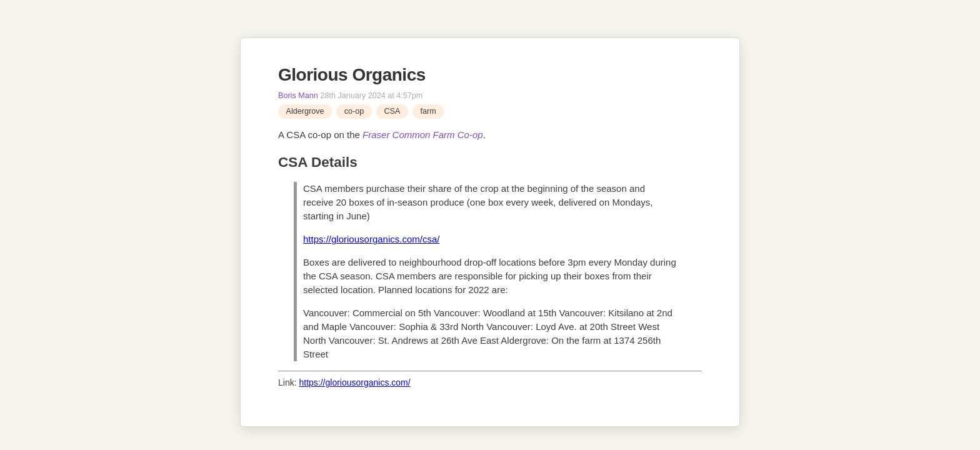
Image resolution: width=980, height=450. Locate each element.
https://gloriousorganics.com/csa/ (371, 239)
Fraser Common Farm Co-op (423, 135)
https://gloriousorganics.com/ (354, 382)
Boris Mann (298, 96)
